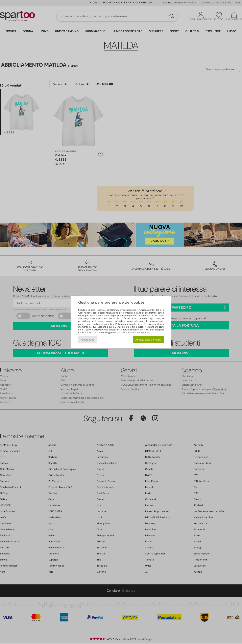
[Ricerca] (172, 16)
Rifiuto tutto (88, 340)
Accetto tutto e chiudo (148, 340)
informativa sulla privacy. (137, 332)
